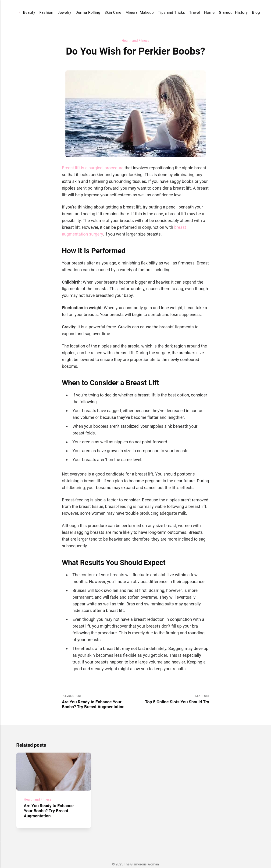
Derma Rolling (88, 12)
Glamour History (233, 12)
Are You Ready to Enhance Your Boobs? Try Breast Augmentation (48, 811)
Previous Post (99, 702)
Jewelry (64, 12)
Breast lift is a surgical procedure (93, 168)
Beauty (29, 12)
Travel (195, 12)
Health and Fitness (136, 41)
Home (209, 12)
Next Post (172, 699)
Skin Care (113, 12)
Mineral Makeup (140, 12)
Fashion (46, 12)
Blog (256, 12)
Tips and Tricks (171, 12)
